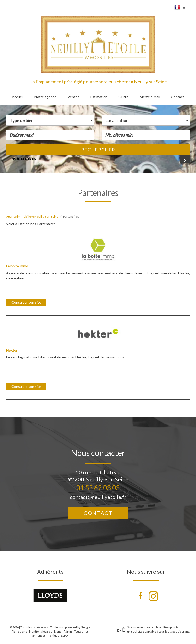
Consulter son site (26, 302)
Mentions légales (41, 631)
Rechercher (98, 150)
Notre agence (45, 97)
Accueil (18, 97)
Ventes (73, 97)
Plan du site (19, 631)
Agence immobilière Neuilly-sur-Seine (32, 217)
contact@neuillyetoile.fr (98, 497)
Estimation (99, 97)
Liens (58, 631)
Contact (178, 97)
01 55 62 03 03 (98, 488)
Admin (68, 631)
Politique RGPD (58, 635)
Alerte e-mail (150, 97)
